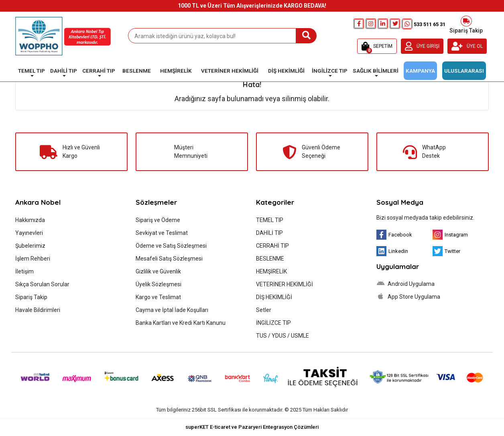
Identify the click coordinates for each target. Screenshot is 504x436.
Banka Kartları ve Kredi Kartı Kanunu (181, 323)
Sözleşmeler (156, 202)
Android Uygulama (405, 283)
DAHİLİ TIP (269, 233)
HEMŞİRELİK (271, 271)
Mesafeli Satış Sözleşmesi (169, 259)
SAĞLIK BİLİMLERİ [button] (376, 71)
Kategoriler (275, 202)
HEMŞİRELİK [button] (176, 71)
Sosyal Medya (400, 202)
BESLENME (270, 259)
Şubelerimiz (30, 246)
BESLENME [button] (137, 71)
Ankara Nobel (38, 202)
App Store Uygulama (408, 296)
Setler (264, 310)
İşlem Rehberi (33, 259)
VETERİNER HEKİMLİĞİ (285, 284)
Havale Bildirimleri (38, 310)
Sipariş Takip (466, 24)
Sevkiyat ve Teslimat (162, 233)
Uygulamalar (398, 266)
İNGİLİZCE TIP (273, 323)
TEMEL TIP (270, 220)
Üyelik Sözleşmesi (159, 284)
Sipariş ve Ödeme (158, 220)
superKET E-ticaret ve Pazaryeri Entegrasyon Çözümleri (252, 427)
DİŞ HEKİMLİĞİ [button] (286, 71)
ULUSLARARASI (464, 71)
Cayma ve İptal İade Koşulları (172, 310)
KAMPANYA (420, 71)
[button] (377, 46)
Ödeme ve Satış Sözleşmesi (171, 246)
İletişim (24, 271)
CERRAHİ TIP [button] (99, 71)
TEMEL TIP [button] (31, 71)
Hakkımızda (30, 220)
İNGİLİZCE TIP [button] (330, 71)
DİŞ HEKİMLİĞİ (274, 297)
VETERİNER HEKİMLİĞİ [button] (230, 71)
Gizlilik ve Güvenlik (158, 271)
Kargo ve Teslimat (158, 297)
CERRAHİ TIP (272, 246)
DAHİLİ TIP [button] (64, 71)
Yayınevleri (29, 233)
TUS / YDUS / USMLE (282, 336)
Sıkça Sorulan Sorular (42, 284)
